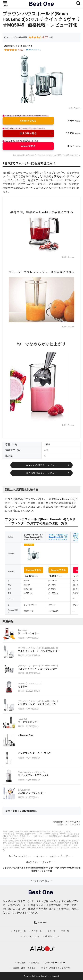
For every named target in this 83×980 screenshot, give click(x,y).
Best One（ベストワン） (20, 856)
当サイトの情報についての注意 (55, 968)
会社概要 (22, 963)
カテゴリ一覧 (20, 931)
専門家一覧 (37, 931)
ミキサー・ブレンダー (60, 856)
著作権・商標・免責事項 (24, 968)
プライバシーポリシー (55, 963)
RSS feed (42, 923)
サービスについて (31, 936)
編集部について (52, 936)
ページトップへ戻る (40, 881)
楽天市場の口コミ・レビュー (41, 473)
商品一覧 (65, 931)
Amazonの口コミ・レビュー (41, 465)
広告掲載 (35, 963)
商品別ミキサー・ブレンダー (39, 862)
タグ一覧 (51, 931)
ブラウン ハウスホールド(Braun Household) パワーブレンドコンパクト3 (58, 537)
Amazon (77, 108)
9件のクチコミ (34, 50)
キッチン (40, 856)
